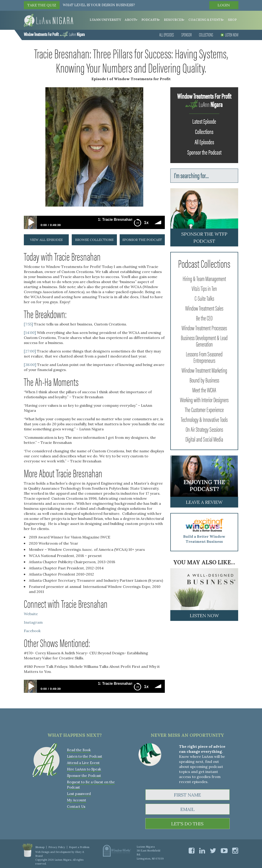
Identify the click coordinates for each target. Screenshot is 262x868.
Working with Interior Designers (204, 399)
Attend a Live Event (83, 763)
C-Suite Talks (204, 298)
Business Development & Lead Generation (204, 341)
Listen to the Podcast (85, 756)
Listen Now (229, 34)
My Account (77, 800)
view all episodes (46, 240)
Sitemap (40, 847)
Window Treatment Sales (204, 308)
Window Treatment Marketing (204, 370)
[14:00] (30, 333)
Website (31, 614)
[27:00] (30, 351)
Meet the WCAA (204, 390)
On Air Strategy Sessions (204, 429)
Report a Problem (79, 847)
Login (224, 5)
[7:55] (28, 324)
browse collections (94, 240)
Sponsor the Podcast (204, 152)
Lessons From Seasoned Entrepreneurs (204, 357)
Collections (206, 34)
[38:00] (30, 365)
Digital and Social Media (204, 439)
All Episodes (167, 34)
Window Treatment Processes (204, 328)
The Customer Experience (204, 409)
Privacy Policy (57, 847)
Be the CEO (204, 318)
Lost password (79, 794)
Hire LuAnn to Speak (84, 769)
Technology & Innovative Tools (204, 419)
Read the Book (79, 750)
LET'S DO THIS (187, 824)
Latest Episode (204, 121)
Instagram (33, 622)
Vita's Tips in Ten (204, 288)
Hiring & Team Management (204, 278)
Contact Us (76, 807)
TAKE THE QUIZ (42, 5)
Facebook (32, 631)
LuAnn (54, 34)
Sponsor (186, 34)
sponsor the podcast (142, 240)
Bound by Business (204, 380)
